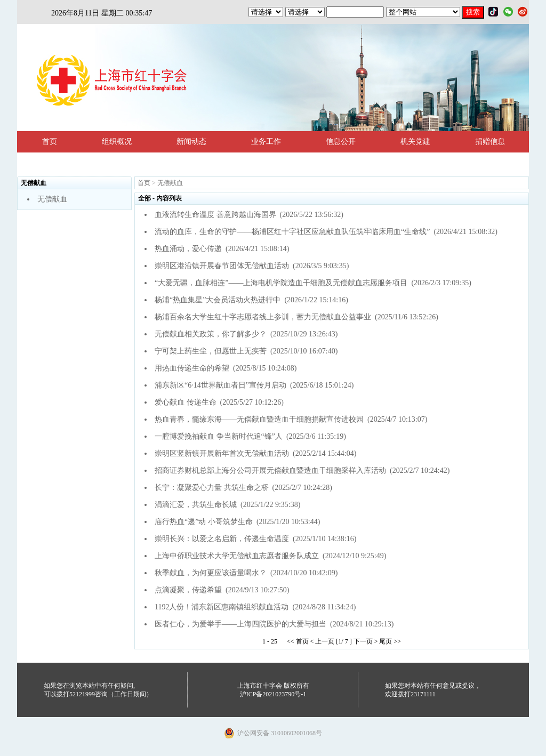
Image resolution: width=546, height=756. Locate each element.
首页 (50, 142)
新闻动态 (191, 142)
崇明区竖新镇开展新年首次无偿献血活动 (222, 453)
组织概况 (117, 142)
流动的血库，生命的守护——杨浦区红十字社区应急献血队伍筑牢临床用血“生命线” (292, 232)
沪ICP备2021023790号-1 (273, 694)
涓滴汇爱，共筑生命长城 (196, 505)
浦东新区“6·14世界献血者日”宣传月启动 (220, 385)
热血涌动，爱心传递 (188, 249)
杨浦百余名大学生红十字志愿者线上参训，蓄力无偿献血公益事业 (263, 317)
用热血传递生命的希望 (192, 368)
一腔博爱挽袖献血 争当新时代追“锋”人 (219, 436)
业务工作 (266, 142)
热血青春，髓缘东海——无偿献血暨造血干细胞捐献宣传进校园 (259, 419)
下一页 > (366, 641)
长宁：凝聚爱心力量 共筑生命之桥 (212, 488)
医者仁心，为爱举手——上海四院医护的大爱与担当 (240, 624)
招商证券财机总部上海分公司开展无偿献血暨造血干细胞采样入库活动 (270, 471)
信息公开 (341, 142)
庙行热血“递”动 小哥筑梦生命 (204, 522)
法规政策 (57, 163)
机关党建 (415, 142)
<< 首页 (298, 641)
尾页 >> (390, 641)
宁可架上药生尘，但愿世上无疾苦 (211, 351)
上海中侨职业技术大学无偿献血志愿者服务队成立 (237, 556)
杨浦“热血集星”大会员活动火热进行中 (218, 300)
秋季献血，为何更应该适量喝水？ (211, 573)
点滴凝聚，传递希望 (188, 590)
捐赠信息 (490, 142)
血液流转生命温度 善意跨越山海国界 (215, 215)
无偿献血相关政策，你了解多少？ (211, 334)
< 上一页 (323, 641)
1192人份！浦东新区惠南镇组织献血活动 (222, 607)
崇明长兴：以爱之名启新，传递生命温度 (222, 539)
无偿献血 (52, 199)
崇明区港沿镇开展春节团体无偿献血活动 (222, 266)
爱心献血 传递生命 (186, 402)
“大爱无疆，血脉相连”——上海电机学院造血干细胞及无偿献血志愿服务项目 (281, 283)
